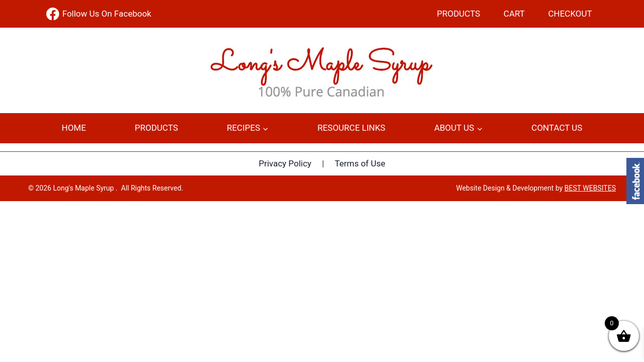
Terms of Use (360, 163)
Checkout (570, 14)
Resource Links (351, 128)
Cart (514, 14)
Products (458, 14)
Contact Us (557, 128)
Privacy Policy (285, 163)
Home (74, 128)
